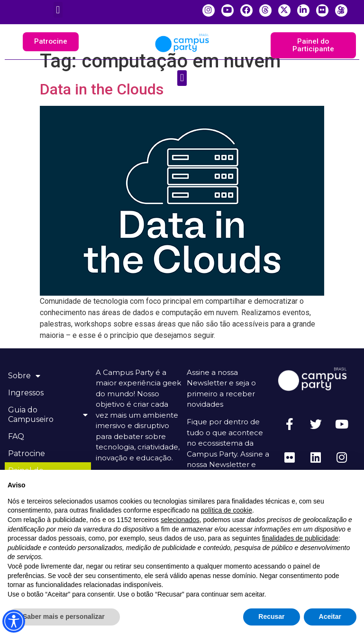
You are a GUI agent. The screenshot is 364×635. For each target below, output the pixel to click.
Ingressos (27, 393)
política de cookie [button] (227, 510)
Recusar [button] (271, 616)
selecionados (180, 520)
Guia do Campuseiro (48, 415)
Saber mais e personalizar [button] (64, 616)
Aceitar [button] (330, 616)
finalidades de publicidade (300, 538)
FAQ (18, 437)
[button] (58, 10)
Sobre (26, 376)
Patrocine (28, 454)
